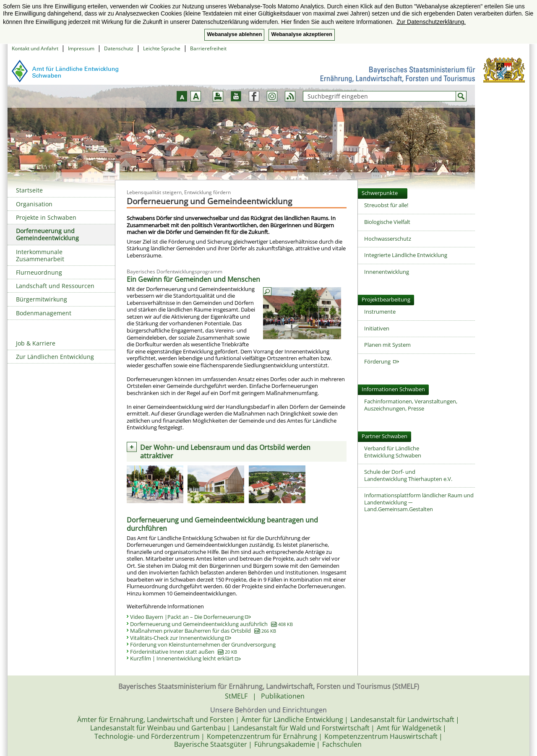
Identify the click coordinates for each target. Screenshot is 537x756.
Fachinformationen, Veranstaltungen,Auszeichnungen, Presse (411, 405)
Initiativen (377, 328)
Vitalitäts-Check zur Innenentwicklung (181, 638)
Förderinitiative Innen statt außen (184, 652)
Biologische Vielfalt (387, 222)
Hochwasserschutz (388, 239)
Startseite (29, 190)
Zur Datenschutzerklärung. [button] (431, 22)
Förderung (382, 361)
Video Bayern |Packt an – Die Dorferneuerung (190, 617)
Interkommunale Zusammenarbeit (40, 255)
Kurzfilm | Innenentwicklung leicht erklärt (185, 658)
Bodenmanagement (44, 313)
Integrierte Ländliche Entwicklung (406, 255)
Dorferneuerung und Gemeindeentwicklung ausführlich (211, 624)
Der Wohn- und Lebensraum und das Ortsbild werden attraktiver (225, 452)
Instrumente (380, 312)
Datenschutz (119, 48)
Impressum (81, 48)
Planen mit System (387, 345)
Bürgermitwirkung (42, 299)
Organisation (34, 204)
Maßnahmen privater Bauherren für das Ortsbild (203, 631)
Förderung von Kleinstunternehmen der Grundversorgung (203, 644)
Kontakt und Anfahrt (35, 48)
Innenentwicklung (387, 272)
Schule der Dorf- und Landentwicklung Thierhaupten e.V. (408, 475)
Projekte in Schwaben (46, 217)
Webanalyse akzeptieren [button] (301, 34)
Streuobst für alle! (386, 205)
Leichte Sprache (162, 48)
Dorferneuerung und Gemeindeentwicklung (47, 234)
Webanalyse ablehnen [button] (234, 34)
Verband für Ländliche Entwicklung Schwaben (393, 452)
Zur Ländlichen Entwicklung (55, 357)
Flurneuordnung (39, 272)
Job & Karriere (36, 343)
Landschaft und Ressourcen (55, 286)
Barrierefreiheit (208, 48)
